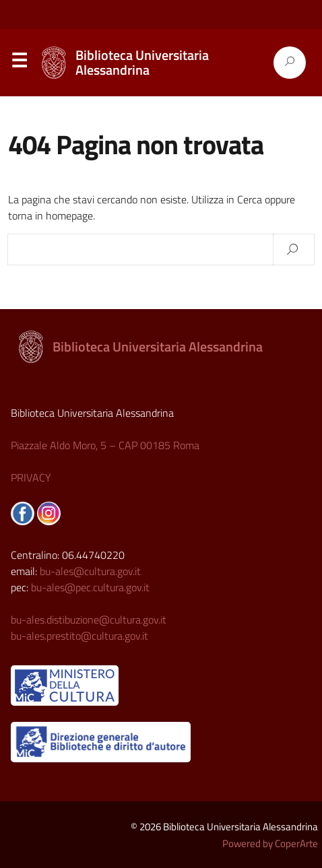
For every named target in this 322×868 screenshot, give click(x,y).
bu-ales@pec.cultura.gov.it (90, 587)
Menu (19, 63)
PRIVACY (31, 477)
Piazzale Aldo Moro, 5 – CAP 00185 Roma (105, 445)
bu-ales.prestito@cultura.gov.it (79, 636)
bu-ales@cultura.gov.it (90, 571)
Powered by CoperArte (270, 843)
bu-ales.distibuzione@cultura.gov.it (89, 620)
